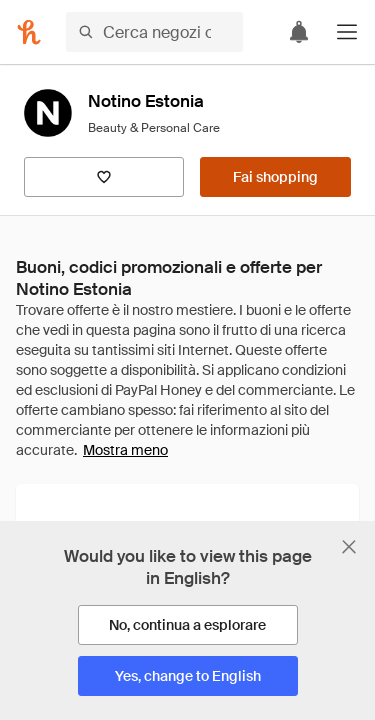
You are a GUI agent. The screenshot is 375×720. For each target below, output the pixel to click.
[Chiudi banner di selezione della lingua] (349, 547)
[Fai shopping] (275, 177)
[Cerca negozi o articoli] (154, 32)
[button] (347, 32)
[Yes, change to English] (188, 676)
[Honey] (29, 32)
